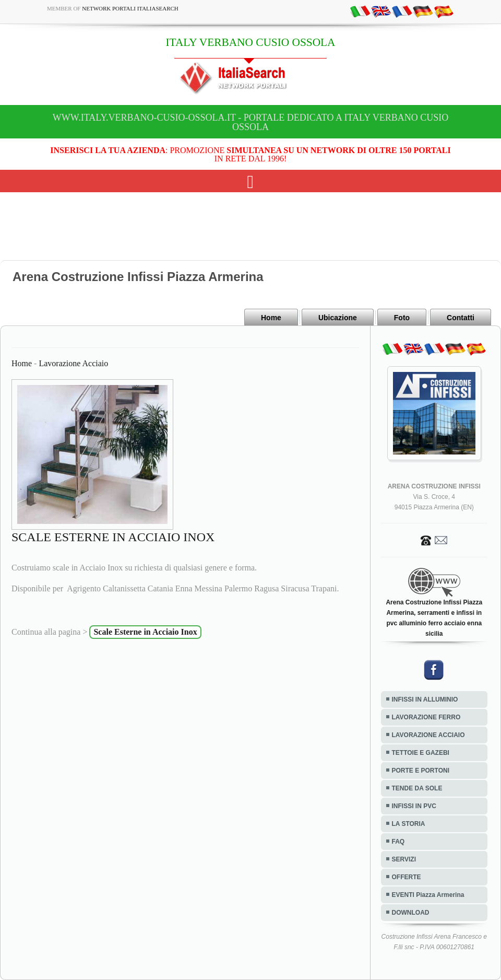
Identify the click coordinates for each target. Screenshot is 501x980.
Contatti (461, 318)
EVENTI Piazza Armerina (428, 895)
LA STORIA (409, 824)
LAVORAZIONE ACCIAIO (428, 735)
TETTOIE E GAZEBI (421, 753)
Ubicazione (338, 318)
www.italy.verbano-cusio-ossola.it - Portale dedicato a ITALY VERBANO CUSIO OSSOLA (250, 122)
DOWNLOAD (411, 913)
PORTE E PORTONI (421, 771)
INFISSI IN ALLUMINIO (425, 699)
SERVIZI (404, 859)
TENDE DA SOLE (417, 788)
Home (271, 318)
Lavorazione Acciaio (73, 363)
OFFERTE (407, 877)
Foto (402, 318)
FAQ (398, 842)
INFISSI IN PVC (414, 806)
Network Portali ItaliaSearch (130, 8)
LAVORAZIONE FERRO (426, 717)
